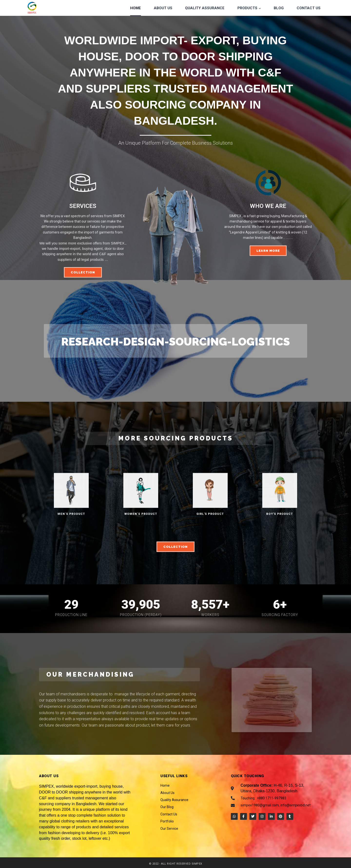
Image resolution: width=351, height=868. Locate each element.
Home (136, 8)
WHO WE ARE (268, 206)
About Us (163, 8)
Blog (279, 8)
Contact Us (309, 8)
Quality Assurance (205, 8)
